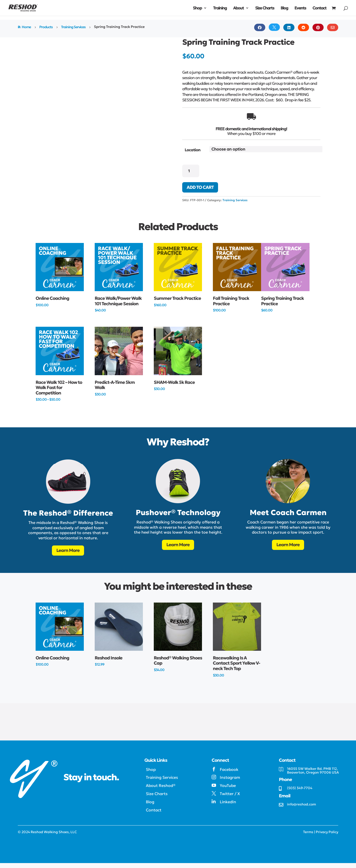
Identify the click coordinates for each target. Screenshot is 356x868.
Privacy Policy (327, 832)
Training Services (73, 27)
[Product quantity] (191, 171)
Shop (197, 8)
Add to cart (200, 187)
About (238, 8)
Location (192, 150)
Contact (319, 8)
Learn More (68, 550)
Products (46, 27)
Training (220, 8)
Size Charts (265, 8)
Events (300, 8)
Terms (308, 832)
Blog (284, 8)
